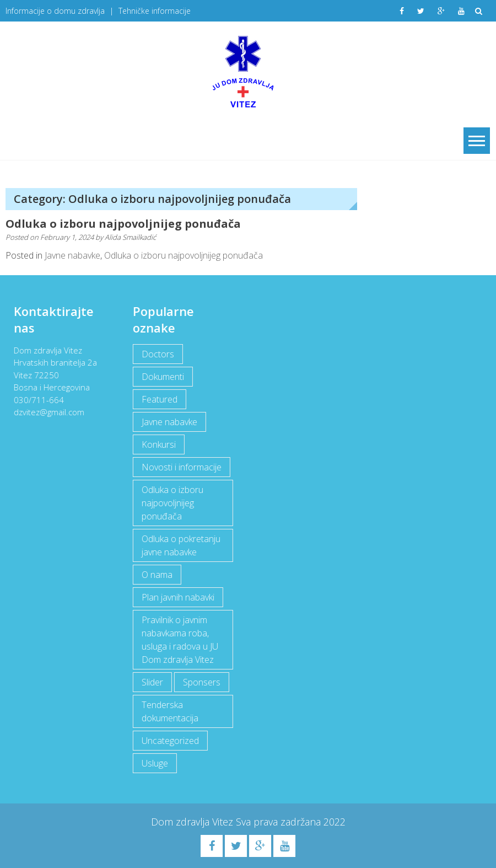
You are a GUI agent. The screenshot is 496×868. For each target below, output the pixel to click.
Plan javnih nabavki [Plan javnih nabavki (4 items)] (177, 597)
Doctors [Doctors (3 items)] (157, 354)
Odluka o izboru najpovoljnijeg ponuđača (123, 224)
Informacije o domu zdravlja (55, 11)
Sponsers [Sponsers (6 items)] (201, 682)
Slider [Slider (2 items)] (152, 682)
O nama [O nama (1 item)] (157, 575)
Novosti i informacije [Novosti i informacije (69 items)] (181, 467)
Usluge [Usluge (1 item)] (154, 763)
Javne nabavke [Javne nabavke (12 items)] (169, 422)
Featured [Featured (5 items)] (159, 399)
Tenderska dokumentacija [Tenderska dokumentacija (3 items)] (169, 711)
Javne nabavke (72, 255)
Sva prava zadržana (280, 822)
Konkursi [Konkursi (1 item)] (158, 444)
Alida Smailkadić (130, 237)
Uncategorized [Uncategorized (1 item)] (170, 741)
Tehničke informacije (155, 11)
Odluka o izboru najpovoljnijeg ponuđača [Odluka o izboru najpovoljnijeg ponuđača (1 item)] (172, 503)
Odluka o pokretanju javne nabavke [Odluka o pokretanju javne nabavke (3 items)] (180, 545)
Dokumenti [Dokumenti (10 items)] (162, 377)
